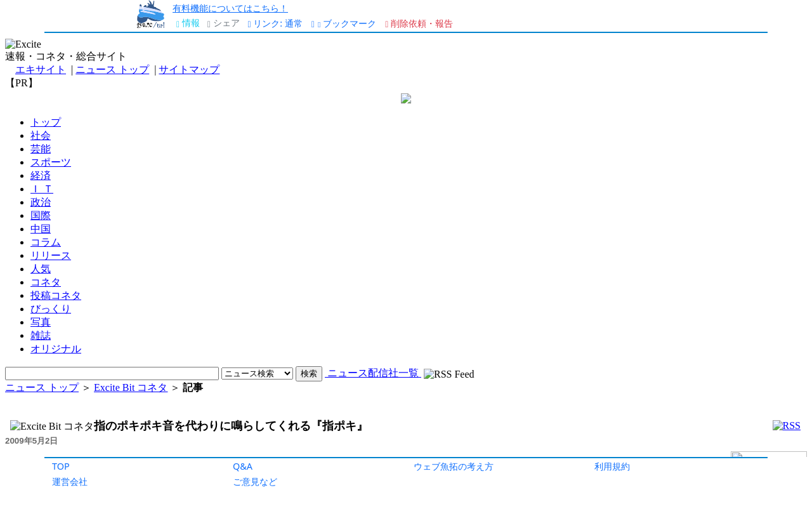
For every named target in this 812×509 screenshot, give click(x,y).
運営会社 (70, 481)
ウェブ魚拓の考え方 (454, 466)
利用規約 (612, 466)
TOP (61, 466)
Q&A (243, 466)
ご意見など (255, 481)
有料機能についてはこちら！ (230, 8)
